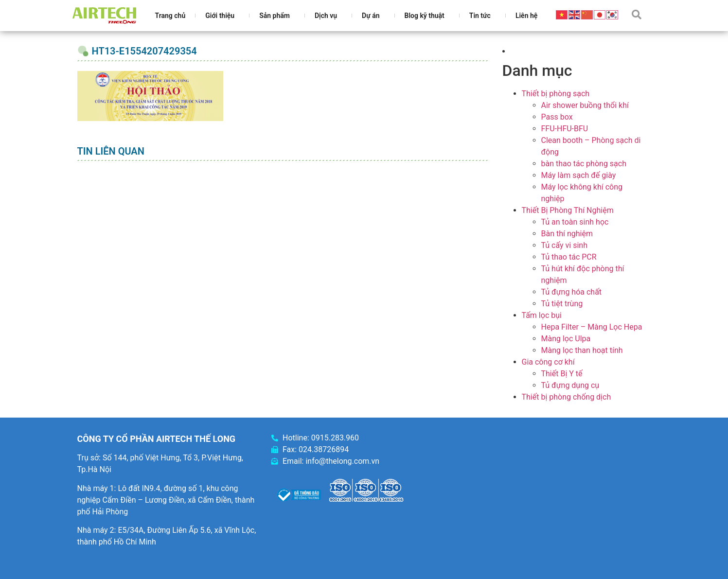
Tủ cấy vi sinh (565, 245)
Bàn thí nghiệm (567, 234)
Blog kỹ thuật (427, 16)
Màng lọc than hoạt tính (582, 350)
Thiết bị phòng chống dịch (567, 397)
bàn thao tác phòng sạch (584, 164)
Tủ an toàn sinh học (575, 222)
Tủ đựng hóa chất (572, 292)
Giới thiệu (222, 16)
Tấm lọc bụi (542, 315)
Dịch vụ (328, 16)
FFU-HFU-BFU (565, 129)
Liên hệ (526, 16)
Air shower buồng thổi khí (585, 105)
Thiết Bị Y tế (562, 374)
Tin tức (482, 16)
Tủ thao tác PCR (569, 257)
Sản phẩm (277, 16)
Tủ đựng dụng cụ (570, 385)
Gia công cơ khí (548, 362)
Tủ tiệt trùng (562, 304)
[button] (637, 15)
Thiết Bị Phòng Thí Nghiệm (568, 210)
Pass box (557, 117)
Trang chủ (170, 16)
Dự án (373, 16)
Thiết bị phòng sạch (556, 94)
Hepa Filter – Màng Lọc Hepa (592, 327)
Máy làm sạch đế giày (579, 175)
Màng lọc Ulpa (566, 339)
